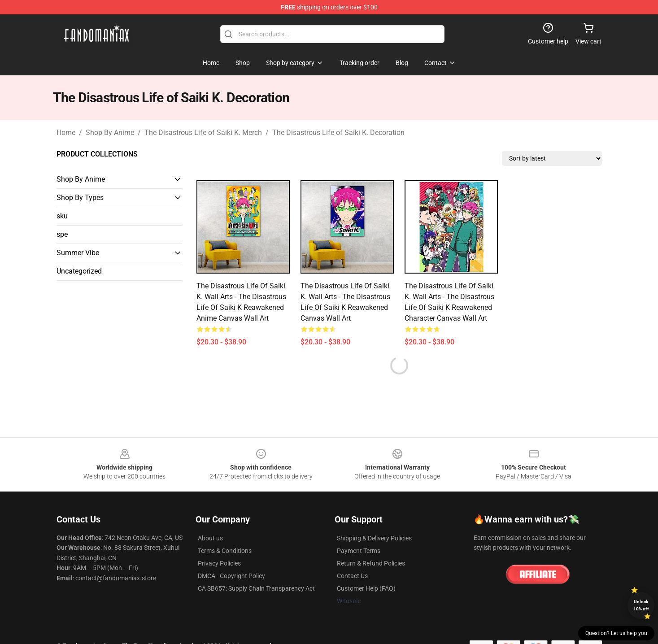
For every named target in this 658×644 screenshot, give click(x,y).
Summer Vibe (78, 253)
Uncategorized (79, 271)
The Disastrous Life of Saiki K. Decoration (338, 133)
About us (210, 538)
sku (62, 216)
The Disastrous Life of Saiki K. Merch (203, 133)
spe (62, 234)
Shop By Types (80, 198)
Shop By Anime (110, 133)
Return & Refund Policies (371, 563)
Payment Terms (359, 551)
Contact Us (352, 576)
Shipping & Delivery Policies (374, 538)
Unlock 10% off (641, 605)
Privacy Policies (219, 563)
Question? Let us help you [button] (616, 633)
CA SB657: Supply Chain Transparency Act (256, 588)
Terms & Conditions (225, 551)
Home (66, 133)
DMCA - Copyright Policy (231, 576)
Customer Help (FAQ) (366, 588)
